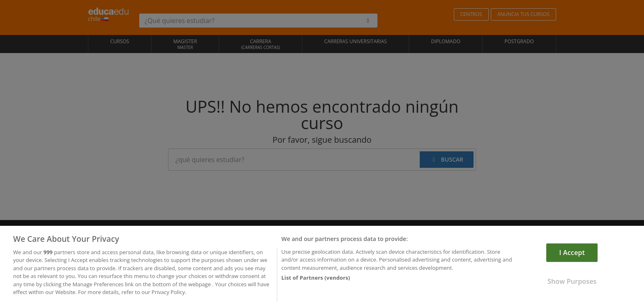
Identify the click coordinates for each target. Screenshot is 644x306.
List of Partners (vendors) (316, 280)
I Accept (572, 255)
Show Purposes (572, 284)
